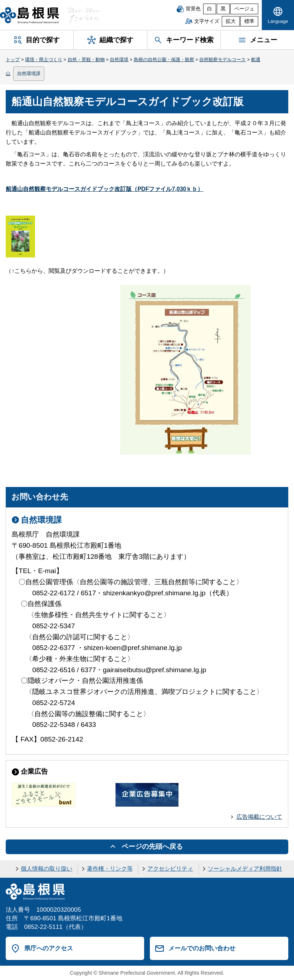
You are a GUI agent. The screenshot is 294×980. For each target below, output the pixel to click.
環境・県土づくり (44, 60)
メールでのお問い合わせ (202, 948)
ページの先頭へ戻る (152, 846)
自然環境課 (29, 73)
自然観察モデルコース (222, 60)
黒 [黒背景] (223, 9)
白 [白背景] (210, 9)
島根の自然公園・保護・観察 (164, 60)
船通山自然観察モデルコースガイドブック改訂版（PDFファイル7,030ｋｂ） (104, 189)
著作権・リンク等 (110, 869)
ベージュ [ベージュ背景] (244, 9)
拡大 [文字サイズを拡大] (231, 21)
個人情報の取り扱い (46, 869)
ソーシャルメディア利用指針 (245, 869)
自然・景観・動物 (86, 60)
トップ (13, 60)
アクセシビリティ (170, 869)
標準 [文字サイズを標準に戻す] (249, 21)
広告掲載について (259, 817)
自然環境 (119, 60)
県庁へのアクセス (49, 948)
